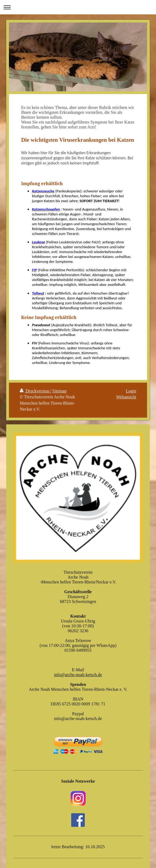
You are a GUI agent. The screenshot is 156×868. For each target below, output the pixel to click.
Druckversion (35, 391)
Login (131, 391)
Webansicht (126, 397)
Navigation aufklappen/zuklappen (78, 7)
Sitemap (59, 391)
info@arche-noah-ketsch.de (78, 675)
